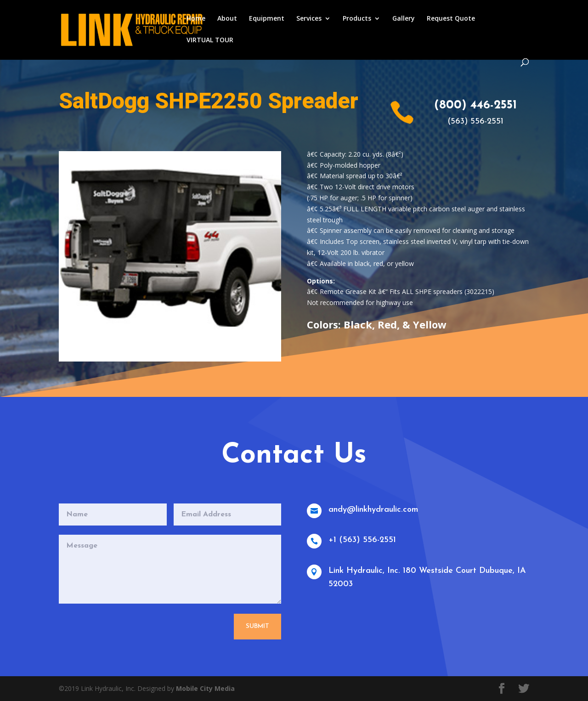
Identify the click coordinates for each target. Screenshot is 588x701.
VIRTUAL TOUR (210, 40)
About (227, 19)
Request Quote (451, 19)
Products (357, 19)
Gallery (404, 19)
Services (309, 19)
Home (196, 19)
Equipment (267, 19)
